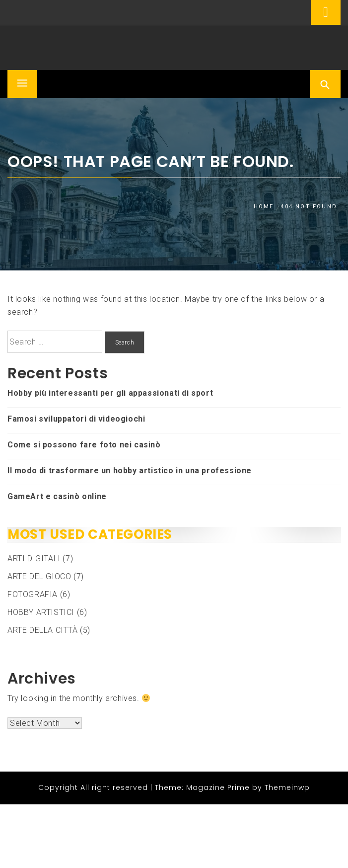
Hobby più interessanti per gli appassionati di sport (110, 393)
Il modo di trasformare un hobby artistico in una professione (130, 471)
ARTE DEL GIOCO (39, 576)
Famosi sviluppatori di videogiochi (76, 419)
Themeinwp (287, 787)
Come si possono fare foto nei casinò (84, 445)
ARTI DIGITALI (34, 559)
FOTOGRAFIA (33, 594)
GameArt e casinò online (57, 496)
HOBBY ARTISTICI (41, 612)
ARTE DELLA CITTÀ (43, 630)
